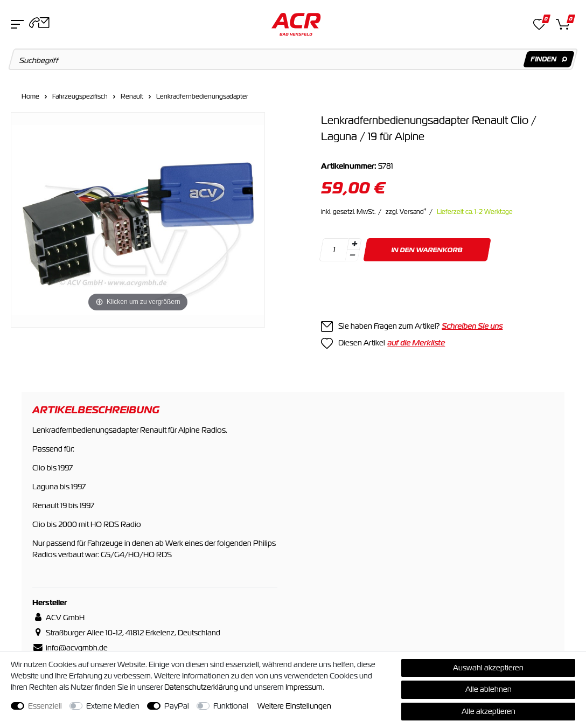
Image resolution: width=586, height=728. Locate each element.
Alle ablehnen (489, 689)
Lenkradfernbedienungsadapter (202, 96)
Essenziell (45, 706)
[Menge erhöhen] (354, 244)
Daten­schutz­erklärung (201, 687)
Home (30, 96)
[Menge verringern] (353, 256)
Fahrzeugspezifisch (80, 96)
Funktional (231, 706)
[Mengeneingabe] (334, 250)
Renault (132, 96)
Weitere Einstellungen (294, 706)
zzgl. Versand (406, 212)
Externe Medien (113, 706)
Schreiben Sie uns (472, 326)
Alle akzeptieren (489, 711)
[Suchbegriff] (293, 59)
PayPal (177, 706)
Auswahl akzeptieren (488, 668)
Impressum (304, 687)
